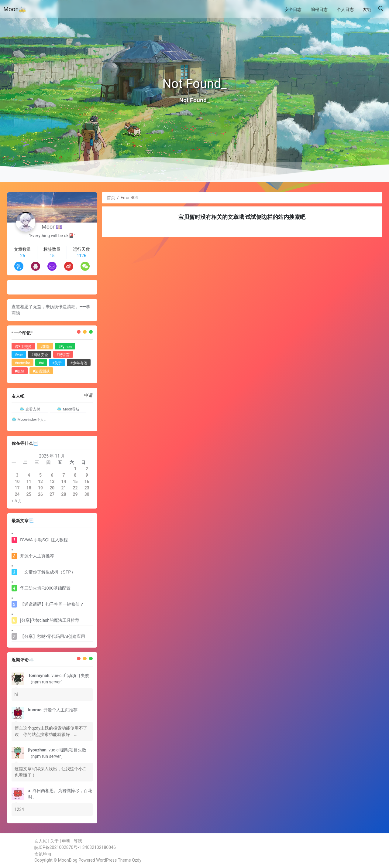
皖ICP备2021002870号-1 (58, 847)
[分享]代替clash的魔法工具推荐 (50, 620)
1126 (81, 256)
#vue (19, 355)
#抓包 (20, 371)
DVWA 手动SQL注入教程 (44, 540)
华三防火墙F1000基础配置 (45, 588)
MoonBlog (68, 860)
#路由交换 (23, 347)
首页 (111, 198)
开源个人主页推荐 (37, 556)
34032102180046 (99, 847)
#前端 (45, 347)
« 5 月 (17, 501)
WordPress (106, 860)
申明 (66, 841)
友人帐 (41, 841)
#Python (65, 347)
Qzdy (137, 860)
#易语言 (63, 355)
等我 (78, 841)
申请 (88, 395)
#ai (41, 363)
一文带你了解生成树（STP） (48, 572)
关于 (54, 841)
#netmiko (23, 363)
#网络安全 (40, 355)
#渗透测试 (41, 371)
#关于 (57, 363)
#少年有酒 (79, 363)
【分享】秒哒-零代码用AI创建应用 (53, 636)
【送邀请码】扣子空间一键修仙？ (52, 604)
